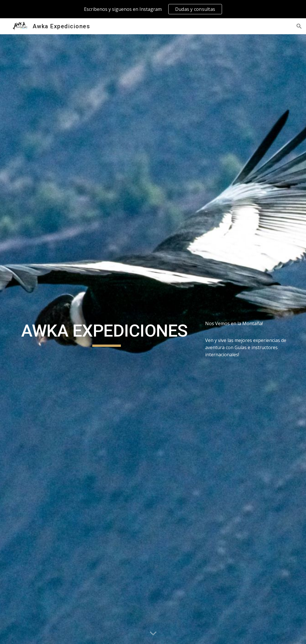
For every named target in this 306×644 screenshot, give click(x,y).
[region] (153, 9)
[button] (299, 26)
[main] (107, 333)
